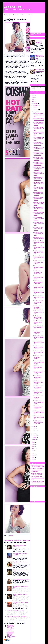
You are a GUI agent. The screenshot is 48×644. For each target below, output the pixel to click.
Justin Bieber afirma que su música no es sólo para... (38, 189)
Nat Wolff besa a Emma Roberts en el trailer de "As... (38, 224)
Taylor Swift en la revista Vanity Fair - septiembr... (38, 397)
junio (34, 429)
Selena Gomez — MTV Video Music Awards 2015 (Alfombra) (38, 154)
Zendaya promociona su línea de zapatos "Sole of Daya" (38, 362)
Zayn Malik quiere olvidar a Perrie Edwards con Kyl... (38, 352)
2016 (33, 100)
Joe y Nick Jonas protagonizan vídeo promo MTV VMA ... (38, 272)
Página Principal (18, 540)
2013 (33, 444)
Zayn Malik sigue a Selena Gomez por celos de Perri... (39, 287)
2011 (33, 449)
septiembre (36, 110)
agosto (35, 112)
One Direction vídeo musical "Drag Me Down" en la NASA (38, 317)
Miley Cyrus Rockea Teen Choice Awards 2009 (39, 57)
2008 (33, 455)
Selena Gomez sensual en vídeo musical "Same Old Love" (39, 262)
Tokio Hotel (9, 635)
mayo (35, 431)
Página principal (7, 15)
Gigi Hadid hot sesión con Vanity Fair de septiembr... (39, 357)
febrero (35, 437)
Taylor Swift (9, 634)
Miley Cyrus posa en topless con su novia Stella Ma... (38, 382)
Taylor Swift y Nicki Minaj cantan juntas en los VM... (38, 139)
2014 (33, 442)
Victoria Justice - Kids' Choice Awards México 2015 (38, 242)
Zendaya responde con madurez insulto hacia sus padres (38, 194)
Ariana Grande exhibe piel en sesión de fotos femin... (39, 322)
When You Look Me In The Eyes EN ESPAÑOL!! (17, 617)
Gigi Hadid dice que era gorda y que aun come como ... (38, 337)
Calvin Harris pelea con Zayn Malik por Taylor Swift (38, 252)
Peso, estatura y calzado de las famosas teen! (38, 42)
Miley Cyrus (9, 631)
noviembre (36, 105)
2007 (33, 457)
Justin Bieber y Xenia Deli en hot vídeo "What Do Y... (39, 129)
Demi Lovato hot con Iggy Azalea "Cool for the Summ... (38, 124)
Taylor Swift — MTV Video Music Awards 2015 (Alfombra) (39, 169)
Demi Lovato (11, 536)
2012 (33, 447)
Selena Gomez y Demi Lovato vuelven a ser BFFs (38, 234)
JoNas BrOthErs (10, 629)
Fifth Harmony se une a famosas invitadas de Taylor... (38, 267)
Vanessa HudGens (11, 636)
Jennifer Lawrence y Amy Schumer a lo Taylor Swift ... (38, 214)
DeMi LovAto (9, 628)
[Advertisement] (39, 23)
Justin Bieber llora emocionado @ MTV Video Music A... (38, 144)
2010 (33, 451)
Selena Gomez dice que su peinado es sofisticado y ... (38, 332)
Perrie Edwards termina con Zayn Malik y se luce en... (38, 402)
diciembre (35, 103)
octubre (35, 108)
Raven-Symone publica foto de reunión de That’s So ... (38, 392)
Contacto (23, 15)
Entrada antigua (26, 540)
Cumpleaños (16, 15)
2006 (33, 459)
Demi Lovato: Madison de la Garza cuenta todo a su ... (38, 257)
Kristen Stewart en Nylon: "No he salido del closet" (38, 302)
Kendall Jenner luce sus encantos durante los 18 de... (38, 277)
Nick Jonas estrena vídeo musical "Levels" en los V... (39, 134)
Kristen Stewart (10, 630)
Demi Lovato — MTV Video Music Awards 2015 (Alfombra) (38, 164)
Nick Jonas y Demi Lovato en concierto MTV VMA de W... (39, 204)
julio (34, 427)
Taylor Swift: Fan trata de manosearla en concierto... (38, 377)
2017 (33, 97)
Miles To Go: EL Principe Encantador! (21, 579)
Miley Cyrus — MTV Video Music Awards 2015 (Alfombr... (39, 149)
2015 (33, 102)
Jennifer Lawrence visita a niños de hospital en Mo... (39, 327)
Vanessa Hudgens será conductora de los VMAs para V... (38, 179)
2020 (33, 95)
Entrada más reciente (8, 540)
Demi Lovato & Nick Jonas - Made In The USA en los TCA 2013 (37, 478)
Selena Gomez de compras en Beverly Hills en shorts (38, 422)
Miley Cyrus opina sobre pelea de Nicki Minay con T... (38, 209)
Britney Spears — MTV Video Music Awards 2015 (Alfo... (38, 159)
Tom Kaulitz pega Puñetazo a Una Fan (16, 611)
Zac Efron (9, 638)
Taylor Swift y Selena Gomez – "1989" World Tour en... (38, 219)
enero (35, 439)
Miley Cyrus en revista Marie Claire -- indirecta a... (39, 342)
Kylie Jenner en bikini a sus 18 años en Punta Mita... (38, 297)
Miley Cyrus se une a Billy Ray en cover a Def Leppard (39, 372)
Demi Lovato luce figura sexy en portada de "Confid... (38, 229)
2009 (33, 453)
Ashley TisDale (10, 625)
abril (34, 433)
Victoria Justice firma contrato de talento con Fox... (38, 174)
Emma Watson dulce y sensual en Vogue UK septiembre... (38, 347)
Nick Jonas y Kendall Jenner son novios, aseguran (38, 367)
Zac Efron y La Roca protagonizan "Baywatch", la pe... (38, 307)
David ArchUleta (10, 627)
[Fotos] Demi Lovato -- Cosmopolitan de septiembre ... (38, 407)
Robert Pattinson (10, 632)
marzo (35, 435)
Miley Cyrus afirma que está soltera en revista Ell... (38, 184)
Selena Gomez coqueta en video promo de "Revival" (38, 199)
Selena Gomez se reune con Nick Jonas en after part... (39, 115)
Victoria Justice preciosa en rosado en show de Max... (38, 312)
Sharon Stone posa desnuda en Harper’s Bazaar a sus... (38, 282)
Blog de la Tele (12, 7)
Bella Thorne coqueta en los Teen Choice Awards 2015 (39, 247)
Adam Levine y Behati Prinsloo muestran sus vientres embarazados (37, 470)
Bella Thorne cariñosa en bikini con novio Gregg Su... (38, 417)
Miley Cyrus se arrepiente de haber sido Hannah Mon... (38, 292)
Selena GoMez (10, 633)
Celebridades (29, 15)
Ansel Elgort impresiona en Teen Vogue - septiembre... (38, 387)
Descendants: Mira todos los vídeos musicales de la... (39, 412)
